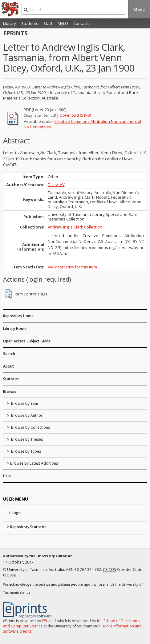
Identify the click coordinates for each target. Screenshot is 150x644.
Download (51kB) (75, 115)
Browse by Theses (26, 439)
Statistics (11, 379)
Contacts (81, 23)
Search (9, 354)
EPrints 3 (49, 621)
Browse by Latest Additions (34, 463)
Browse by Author (26, 415)
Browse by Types (26, 451)
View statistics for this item (72, 267)
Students (30, 23)
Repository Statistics (28, 527)
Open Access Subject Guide (27, 341)
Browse (10, 391)
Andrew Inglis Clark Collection (75, 227)
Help (7, 476)
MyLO (63, 23)
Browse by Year (24, 403)
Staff (48, 23)
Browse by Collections (30, 427)
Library (10, 23)
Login (17, 513)
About (8, 366)
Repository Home (18, 316)
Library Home (15, 328)
